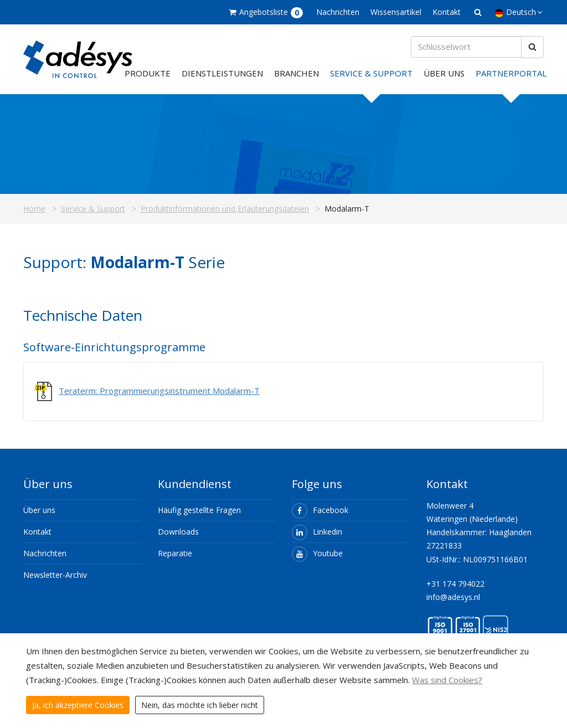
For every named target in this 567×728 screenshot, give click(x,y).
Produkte (148, 74)
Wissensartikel (396, 12)
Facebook (320, 511)
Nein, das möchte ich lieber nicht (200, 705)
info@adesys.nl (453, 598)
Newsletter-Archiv (55, 576)
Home (34, 210)
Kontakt (447, 12)
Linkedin (317, 533)
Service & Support (371, 74)
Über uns (444, 74)
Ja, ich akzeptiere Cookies (78, 705)
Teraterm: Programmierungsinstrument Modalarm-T (159, 392)
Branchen (297, 74)
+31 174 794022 (455, 585)
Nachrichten (338, 12)
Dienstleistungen (222, 74)
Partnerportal (511, 74)
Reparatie (175, 554)
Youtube (317, 554)
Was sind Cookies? (447, 680)
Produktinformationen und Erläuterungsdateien (225, 210)
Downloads (178, 533)
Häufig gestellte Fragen (199, 511)
